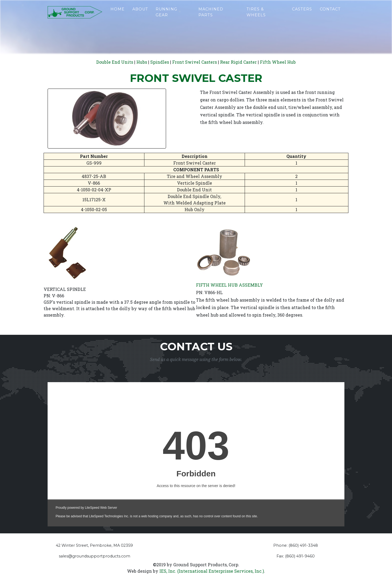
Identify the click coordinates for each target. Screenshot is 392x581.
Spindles (160, 62)
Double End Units (115, 62)
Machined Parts (211, 17)
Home (118, 14)
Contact (330, 14)
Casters (302, 14)
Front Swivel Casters (195, 62)
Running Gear (166, 17)
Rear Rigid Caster (238, 62)
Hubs (142, 62)
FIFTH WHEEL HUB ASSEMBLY (229, 285)
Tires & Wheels (256, 17)
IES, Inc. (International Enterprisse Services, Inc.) (212, 571)
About (140, 14)
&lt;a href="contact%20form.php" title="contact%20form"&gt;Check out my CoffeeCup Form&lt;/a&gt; (196, 454)
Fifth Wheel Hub (278, 62)
